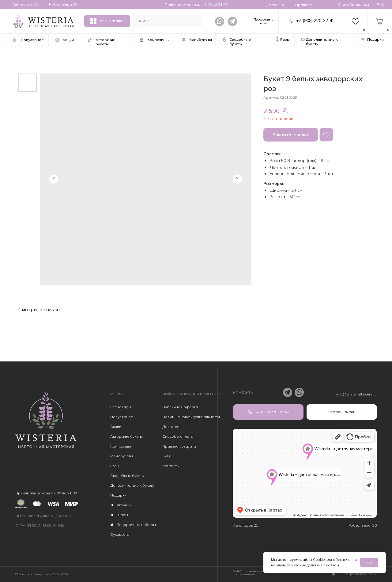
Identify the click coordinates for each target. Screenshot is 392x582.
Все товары (121, 407)
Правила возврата (179, 446)
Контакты (171, 466)
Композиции (121, 446)
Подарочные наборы (136, 525)
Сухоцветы (120, 534)
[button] (263, 21)
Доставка (275, 5)
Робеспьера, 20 (363, 525)
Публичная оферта (180, 407)
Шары (122, 515)
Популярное (122, 417)
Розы (115, 466)
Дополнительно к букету (132, 485)
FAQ (381, 4)
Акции (116, 427)
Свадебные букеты (127, 476)
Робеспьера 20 (63, 4)
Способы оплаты (354, 4)
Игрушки (124, 505)
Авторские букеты (126, 436)
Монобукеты (122, 456)
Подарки (118, 495)
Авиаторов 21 (25, 4)
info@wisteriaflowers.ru (356, 394)
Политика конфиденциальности (191, 417)
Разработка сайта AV (361, 574)
